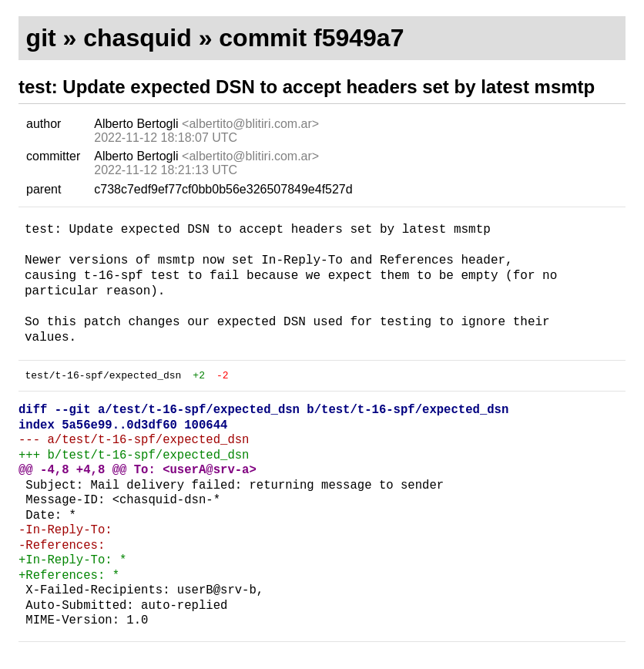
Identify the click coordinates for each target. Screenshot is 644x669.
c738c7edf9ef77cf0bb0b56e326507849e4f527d (223, 189)
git (41, 38)
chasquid (137, 38)
